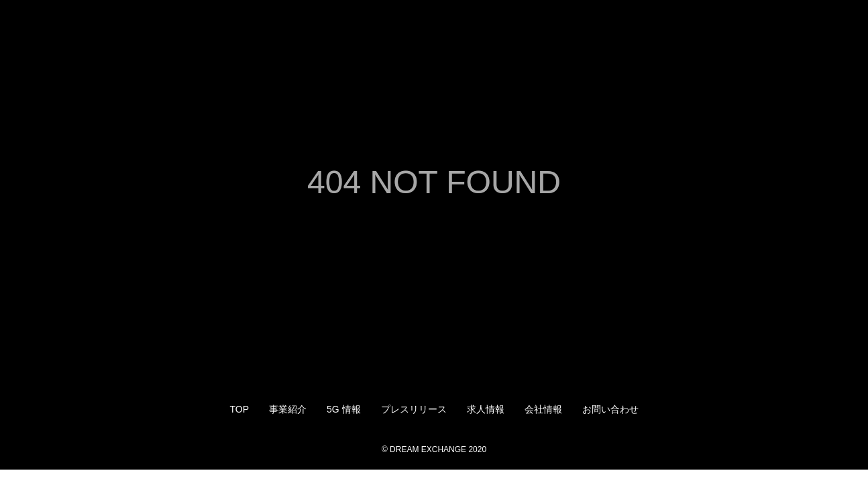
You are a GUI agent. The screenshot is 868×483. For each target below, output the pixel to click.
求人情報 (486, 409)
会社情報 (543, 409)
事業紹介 (288, 409)
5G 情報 (344, 409)
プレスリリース (414, 409)
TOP (239, 409)
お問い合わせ (610, 409)
